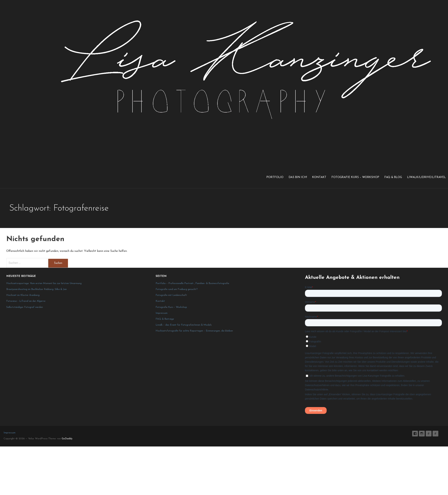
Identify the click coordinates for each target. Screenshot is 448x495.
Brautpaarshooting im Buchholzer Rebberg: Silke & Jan (36, 289)
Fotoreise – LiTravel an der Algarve (26, 301)
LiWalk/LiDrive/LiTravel (426, 177)
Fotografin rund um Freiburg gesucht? (177, 289)
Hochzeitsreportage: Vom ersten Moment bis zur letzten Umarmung (44, 283)
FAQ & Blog (393, 177)
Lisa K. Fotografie (415, 434)
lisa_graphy (422, 434)
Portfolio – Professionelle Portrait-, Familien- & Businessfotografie (192, 283)
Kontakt (319, 177)
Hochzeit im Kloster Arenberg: (23, 295)
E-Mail (429, 434)
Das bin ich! (298, 177)
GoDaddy (67, 439)
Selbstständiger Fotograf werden (25, 307)
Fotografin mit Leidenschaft (171, 295)
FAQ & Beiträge (165, 319)
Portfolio (275, 177)
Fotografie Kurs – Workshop (355, 177)
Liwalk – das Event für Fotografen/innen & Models (184, 325)
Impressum (162, 313)
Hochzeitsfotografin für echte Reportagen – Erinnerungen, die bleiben (194, 331)
